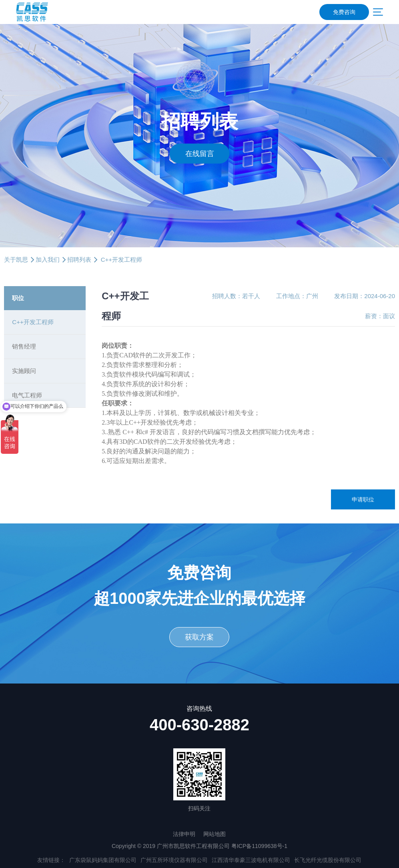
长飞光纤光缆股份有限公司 (328, 860)
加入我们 (48, 260)
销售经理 (24, 346)
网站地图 (215, 834)
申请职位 (363, 499)
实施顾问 (24, 371)
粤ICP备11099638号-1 (259, 846)
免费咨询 (344, 12)
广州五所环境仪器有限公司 (174, 860)
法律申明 (184, 834)
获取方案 (199, 637)
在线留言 (200, 153)
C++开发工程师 (33, 322)
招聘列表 (79, 260)
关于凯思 (16, 260)
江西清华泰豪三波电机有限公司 (251, 860)
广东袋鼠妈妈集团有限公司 (103, 860)
